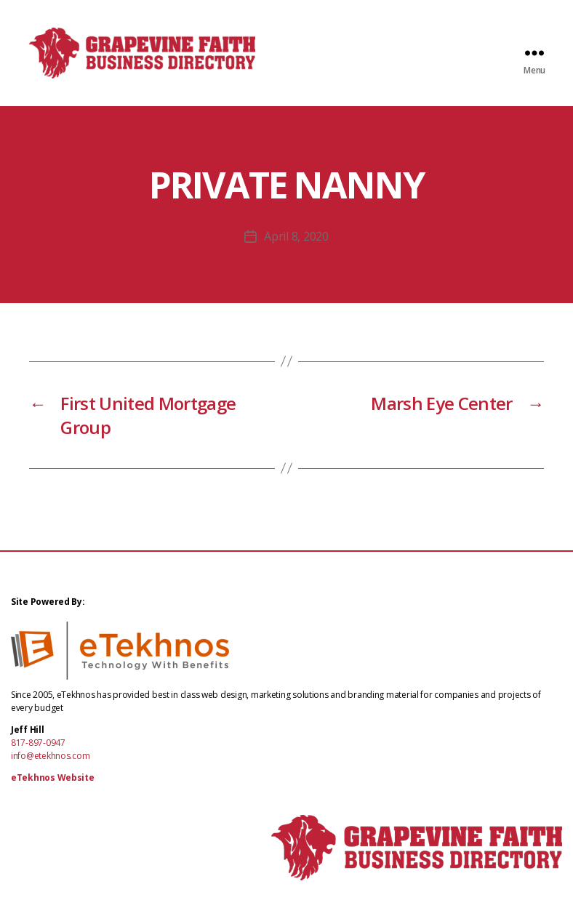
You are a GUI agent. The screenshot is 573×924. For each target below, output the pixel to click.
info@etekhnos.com (50, 770)
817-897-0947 (38, 757)
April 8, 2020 (296, 251)
